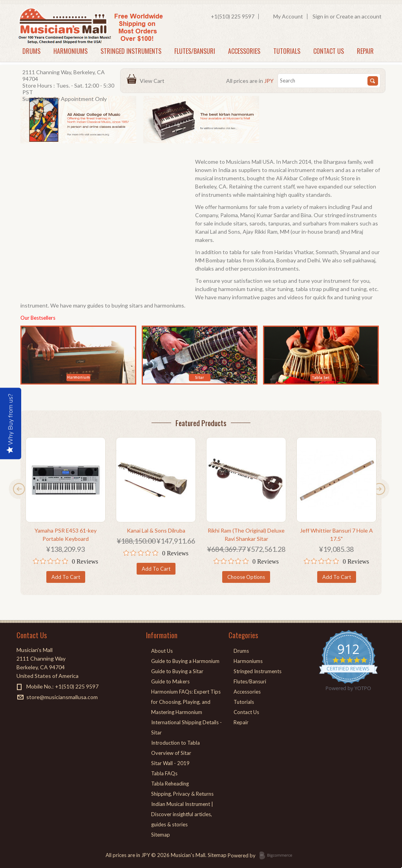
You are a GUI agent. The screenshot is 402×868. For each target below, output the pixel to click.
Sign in (321, 16)
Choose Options (246, 577)
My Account (288, 16)
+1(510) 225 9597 (233, 16)
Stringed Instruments (131, 51)
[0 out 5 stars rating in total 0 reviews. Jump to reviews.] (66, 561)
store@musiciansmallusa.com (62, 697)
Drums (31, 51)
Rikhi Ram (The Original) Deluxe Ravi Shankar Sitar (246, 535)
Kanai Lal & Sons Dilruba (156, 530)
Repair (365, 51)
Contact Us (329, 51)
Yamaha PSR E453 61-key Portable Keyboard (66, 535)
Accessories (244, 51)
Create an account (359, 16)
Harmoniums (70, 51)
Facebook (21, 711)
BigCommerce (278, 856)
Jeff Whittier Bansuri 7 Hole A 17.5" (336, 535)
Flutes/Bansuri (195, 51)
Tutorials (287, 51)
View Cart (153, 81)
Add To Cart (66, 577)
